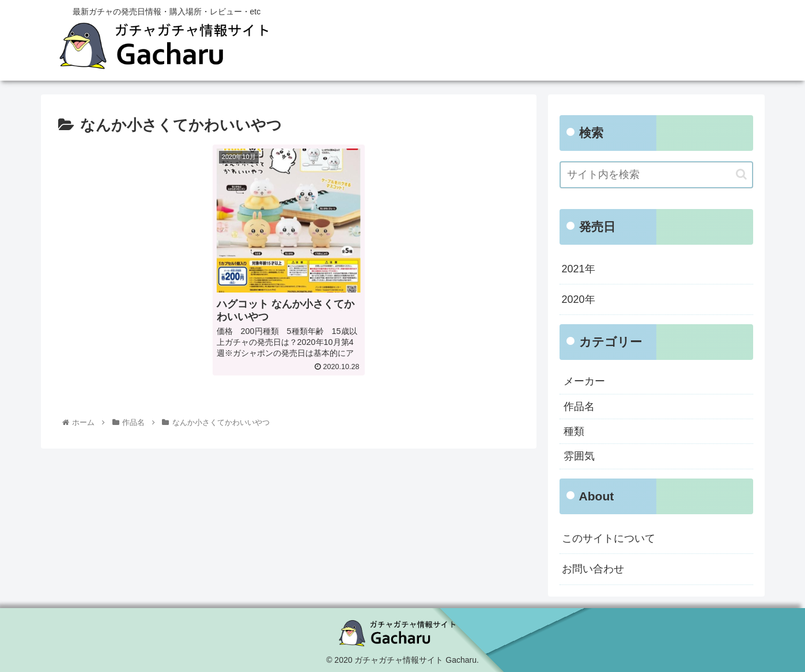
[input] (656, 175)
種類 (574, 431)
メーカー (584, 381)
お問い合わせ (593, 569)
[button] (741, 174)
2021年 (579, 269)
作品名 (579, 407)
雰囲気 (579, 456)
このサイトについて (609, 538)
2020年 (579, 299)
